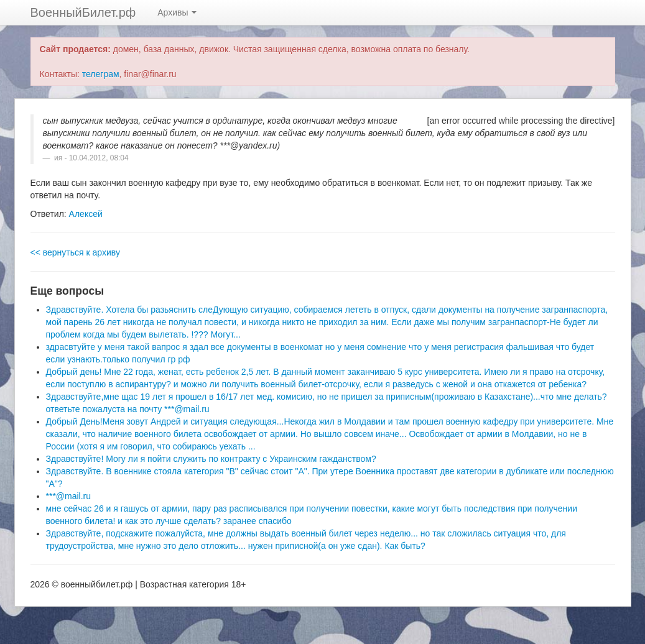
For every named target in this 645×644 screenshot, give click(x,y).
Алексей (86, 214)
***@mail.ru (69, 496)
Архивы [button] (177, 12)
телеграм (101, 74)
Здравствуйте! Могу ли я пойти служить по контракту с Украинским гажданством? (211, 459)
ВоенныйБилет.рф (83, 12)
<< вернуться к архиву (75, 252)
